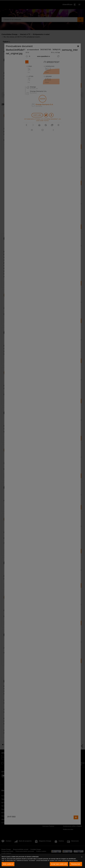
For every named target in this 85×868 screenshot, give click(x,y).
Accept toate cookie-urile (59, 864)
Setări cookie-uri (8, 864)
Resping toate (76, 864)
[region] (42, 861)
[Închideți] (82, 857)
